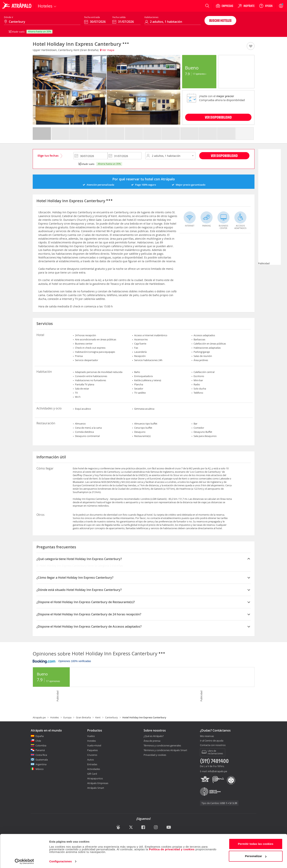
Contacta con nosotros (213, 745)
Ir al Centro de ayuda (212, 741)
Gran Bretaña (83, 717)
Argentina (41, 764)
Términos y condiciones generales (162, 745)
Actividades (94, 769)
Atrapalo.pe (39, 717)
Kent (98, 717)
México (40, 769)
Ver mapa (107, 50)
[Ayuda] (266, 6)
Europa (67, 717)
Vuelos (91, 736)
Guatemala (42, 760)
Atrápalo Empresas (98, 783)
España (40, 736)
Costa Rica (41, 755)
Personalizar (256, 855)
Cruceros (92, 755)
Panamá (40, 750)
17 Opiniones (199, 74)
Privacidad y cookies (155, 755)
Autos (90, 760)
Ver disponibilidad (224, 156)
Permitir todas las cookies (256, 843)
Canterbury (111, 717)
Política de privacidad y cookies (172, 849)
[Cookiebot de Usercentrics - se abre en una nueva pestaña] (24, 861)
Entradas (92, 764)
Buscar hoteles (220, 20)
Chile (38, 741)
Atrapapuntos (95, 778)
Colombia (41, 745)
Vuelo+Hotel (94, 745)
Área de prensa (152, 741)
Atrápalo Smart (96, 788)
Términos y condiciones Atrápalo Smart (165, 750)
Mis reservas (207, 736)
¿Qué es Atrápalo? (154, 736)
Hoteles (55, 717)
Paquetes (92, 750)
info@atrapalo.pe (217, 771)
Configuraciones (61, 861)
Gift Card (92, 774)
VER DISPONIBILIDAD (218, 117)
